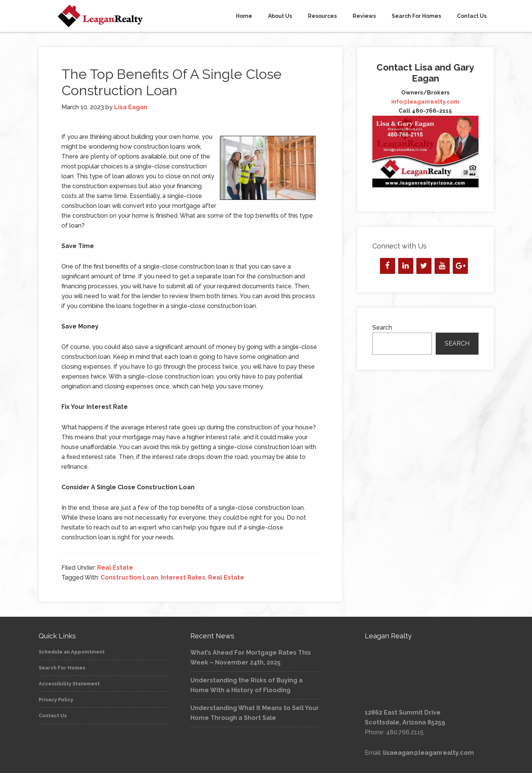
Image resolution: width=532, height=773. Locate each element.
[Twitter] (424, 266)
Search (382, 328)
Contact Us (53, 716)
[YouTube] (442, 266)
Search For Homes (62, 668)
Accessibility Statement (69, 684)
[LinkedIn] (406, 266)
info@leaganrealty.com (425, 102)
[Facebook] (388, 266)
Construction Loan (129, 577)
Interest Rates (183, 577)
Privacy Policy (56, 700)
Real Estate (115, 568)
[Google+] (460, 266)
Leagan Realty (107, 16)
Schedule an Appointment (72, 652)
